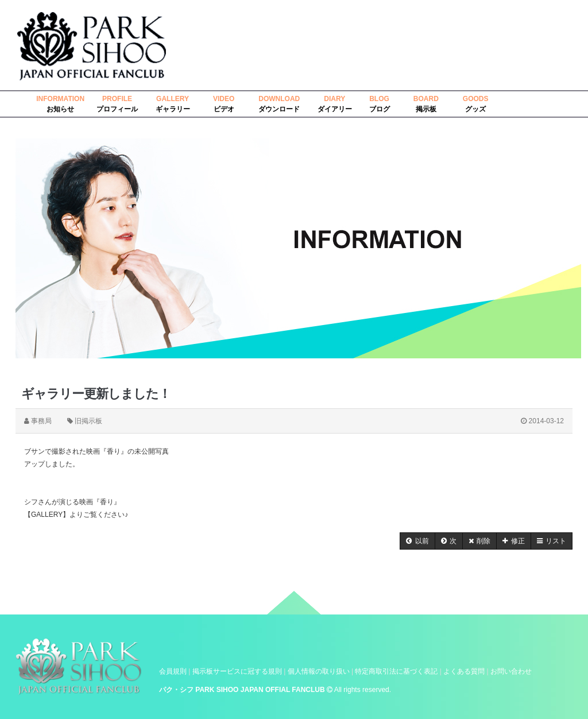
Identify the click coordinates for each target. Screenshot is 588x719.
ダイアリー (335, 109)
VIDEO (224, 99)
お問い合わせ (511, 671)
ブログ (380, 109)
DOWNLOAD (279, 99)
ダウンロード (279, 109)
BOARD (426, 99)
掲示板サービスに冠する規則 (237, 671)
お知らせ (60, 109)
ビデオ (224, 109)
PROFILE (117, 99)
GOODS (476, 99)
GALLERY (173, 99)
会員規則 (173, 671)
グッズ (475, 109)
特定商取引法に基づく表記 (396, 671)
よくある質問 (464, 671)
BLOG (379, 99)
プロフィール (117, 109)
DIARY (334, 99)
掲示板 (426, 109)
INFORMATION (60, 99)
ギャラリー (173, 109)
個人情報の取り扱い (319, 671)
